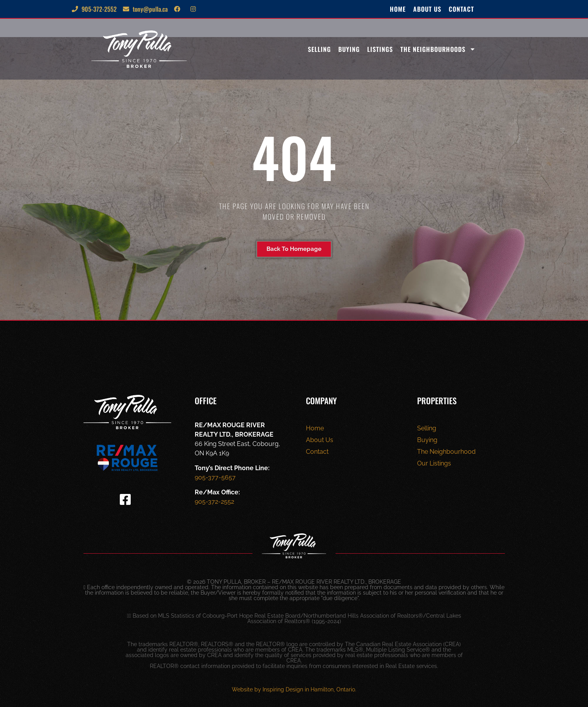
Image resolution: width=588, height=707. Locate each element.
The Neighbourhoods (438, 49)
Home (398, 9)
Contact (461, 9)
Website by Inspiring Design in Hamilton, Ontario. (294, 689)
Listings (380, 49)
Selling (319, 49)
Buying (349, 49)
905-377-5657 (215, 477)
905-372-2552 (214, 502)
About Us (427, 9)
